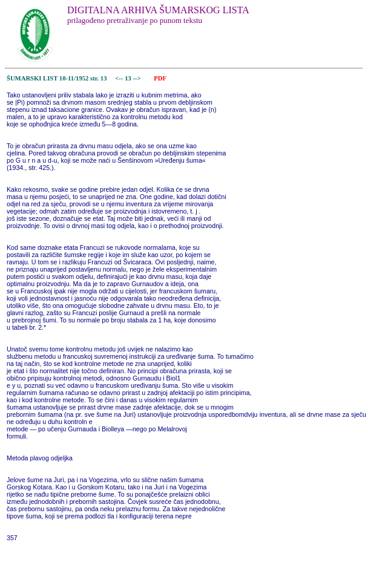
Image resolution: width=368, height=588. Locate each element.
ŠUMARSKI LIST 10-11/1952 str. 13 (57, 78)
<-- (120, 78)
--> (137, 78)
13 (129, 78)
